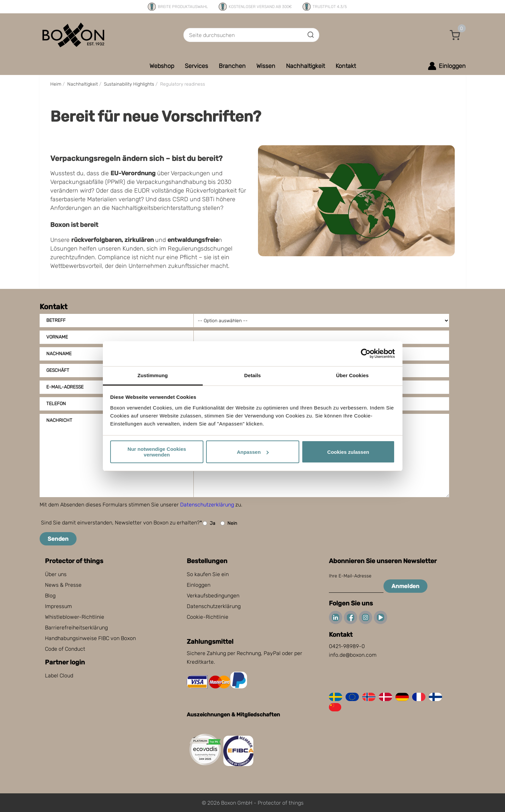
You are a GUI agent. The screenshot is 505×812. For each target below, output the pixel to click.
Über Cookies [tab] (353, 375)
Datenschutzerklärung (207, 505)
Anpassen (253, 452)
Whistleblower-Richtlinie (75, 617)
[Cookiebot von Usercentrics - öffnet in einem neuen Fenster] (366, 354)
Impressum (58, 606)
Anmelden (405, 586)
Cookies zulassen (348, 452)
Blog (50, 596)
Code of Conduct (65, 649)
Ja (209, 523)
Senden (58, 539)
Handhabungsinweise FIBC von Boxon (90, 638)
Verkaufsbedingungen (213, 596)
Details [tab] (253, 375)
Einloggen (199, 585)
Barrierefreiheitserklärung (76, 628)
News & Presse (63, 585)
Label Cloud (59, 676)
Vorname (57, 337)
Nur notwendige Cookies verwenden (157, 452)
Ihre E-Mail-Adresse (350, 576)
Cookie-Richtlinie (208, 617)
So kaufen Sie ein (208, 574)
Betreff (56, 320)
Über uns (56, 574)
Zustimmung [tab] (153, 375)
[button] (455, 35)
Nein (229, 523)
